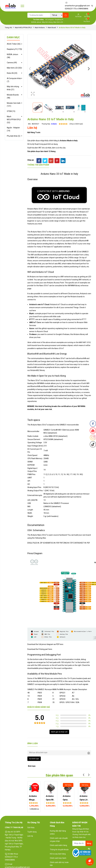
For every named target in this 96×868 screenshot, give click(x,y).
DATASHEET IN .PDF (82, 543)
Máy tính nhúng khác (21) (13, 88)
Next (89, 69)
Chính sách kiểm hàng (58, 845)
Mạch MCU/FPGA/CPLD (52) (14, 120)
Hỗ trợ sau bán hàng (58, 854)
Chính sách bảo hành (58, 858)
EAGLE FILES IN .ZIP (35, 543)
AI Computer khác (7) (14, 80)
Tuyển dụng (32, 832)
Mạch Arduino (40, 28)
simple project (42, 313)
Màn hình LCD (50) (14, 68)
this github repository (47, 328)
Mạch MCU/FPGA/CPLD (23, 28)
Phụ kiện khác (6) (14, 136)
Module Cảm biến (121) (14, 105)
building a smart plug (62, 319)
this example (54, 322)
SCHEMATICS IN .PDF (51, 543)
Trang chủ (8, 28)
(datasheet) (52, 433)
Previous (30, 69)
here (34, 310)
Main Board (52, 28)
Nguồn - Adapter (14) (13, 129)
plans (63, 221)
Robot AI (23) (12, 73)
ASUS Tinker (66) (14, 44)
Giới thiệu (31, 827)
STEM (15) (11, 111)
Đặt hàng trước (34, 132)
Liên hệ (30, 836)
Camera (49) (12, 63)
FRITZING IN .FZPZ (67, 543)
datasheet (63, 436)
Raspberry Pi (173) (14, 49)
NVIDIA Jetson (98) (12, 56)
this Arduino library (78, 334)
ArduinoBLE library (38, 370)
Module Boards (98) (13, 96)
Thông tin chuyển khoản (59, 850)
